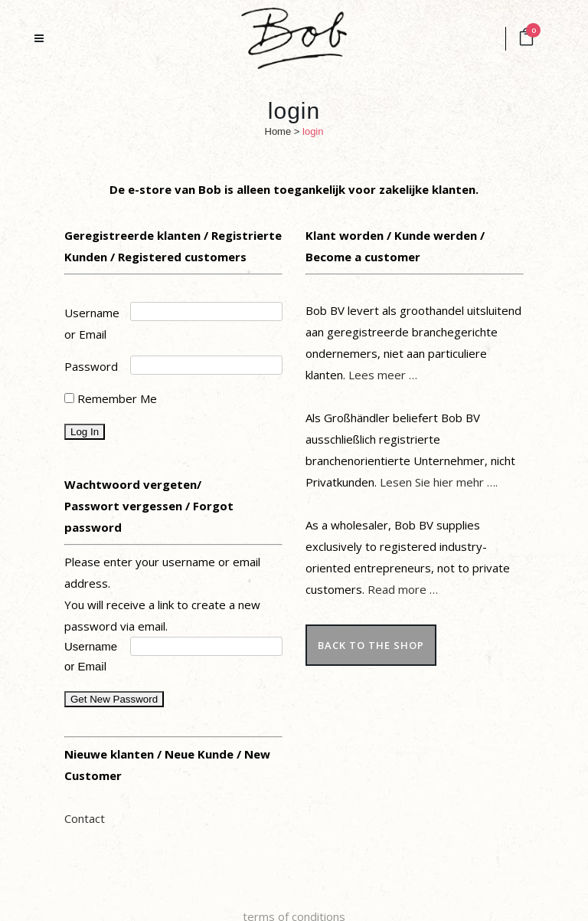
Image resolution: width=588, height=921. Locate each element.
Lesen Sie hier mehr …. (439, 482)
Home (278, 131)
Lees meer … (383, 375)
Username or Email (92, 323)
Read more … (403, 589)
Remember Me (111, 398)
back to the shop (371, 645)
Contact (85, 818)
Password (91, 366)
